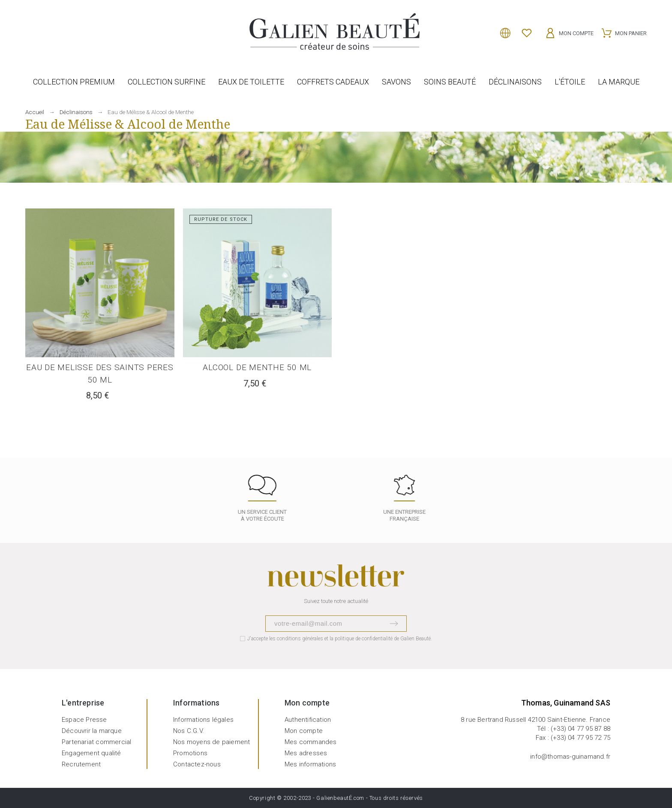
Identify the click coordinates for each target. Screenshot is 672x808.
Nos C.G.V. (189, 731)
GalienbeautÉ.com (340, 798)
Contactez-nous (197, 764)
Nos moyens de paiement (211, 742)
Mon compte (304, 731)
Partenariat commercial (96, 742)
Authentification (308, 720)
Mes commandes (311, 742)
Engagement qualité (91, 753)
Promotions (190, 753)
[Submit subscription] (394, 624)
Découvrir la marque (92, 731)
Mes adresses (306, 753)
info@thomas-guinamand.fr (570, 757)
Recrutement (81, 764)
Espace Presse (84, 720)
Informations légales (203, 720)
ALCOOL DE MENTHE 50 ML (257, 367)
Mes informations (310, 764)
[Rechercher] (30, 30)
